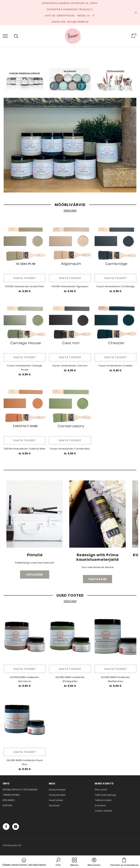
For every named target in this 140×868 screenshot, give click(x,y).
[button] (58, 862)
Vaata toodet (24, 278)
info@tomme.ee (78, 22)
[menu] (5, 36)
